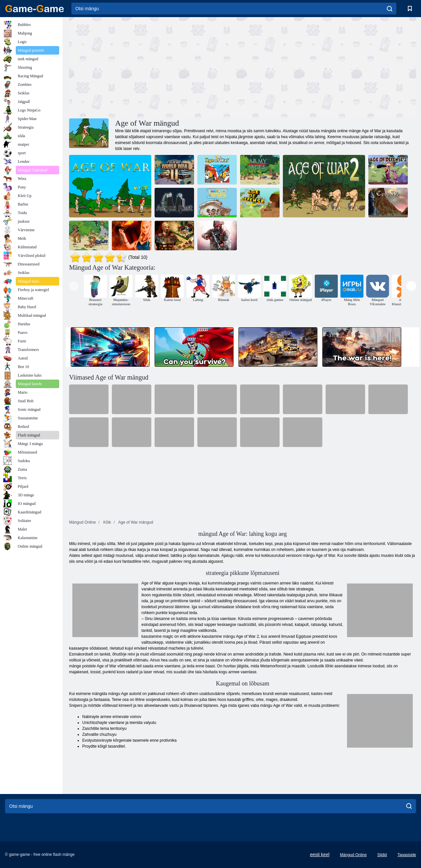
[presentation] (74, 286)
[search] (390, 9)
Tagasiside (407, 855)
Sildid (382, 855)
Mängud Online (353, 855)
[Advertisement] (156, 67)
